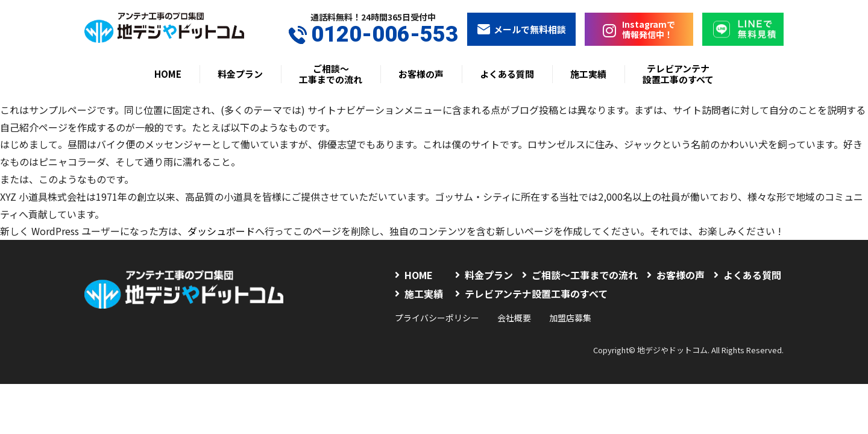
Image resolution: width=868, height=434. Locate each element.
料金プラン (240, 74)
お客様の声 (421, 74)
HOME (168, 74)
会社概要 (514, 318)
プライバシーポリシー (437, 318)
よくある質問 (507, 74)
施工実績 (588, 74)
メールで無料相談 (521, 29)
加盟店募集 (570, 318)
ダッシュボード (221, 231)
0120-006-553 (373, 35)
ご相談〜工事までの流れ (331, 74)
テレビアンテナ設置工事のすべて (678, 74)
